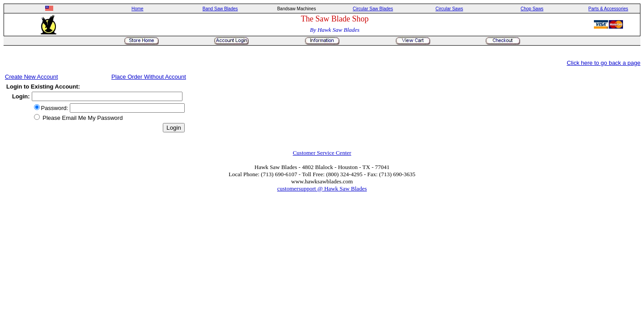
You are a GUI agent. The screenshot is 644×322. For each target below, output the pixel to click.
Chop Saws (532, 9)
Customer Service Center (322, 153)
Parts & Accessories (608, 9)
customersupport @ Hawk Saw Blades (322, 189)
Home (138, 9)
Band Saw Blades (220, 9)
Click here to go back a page (604, 63)
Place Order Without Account (149, 77)
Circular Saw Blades (373, 9)
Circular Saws (449, 9)
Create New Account (32, 77)
